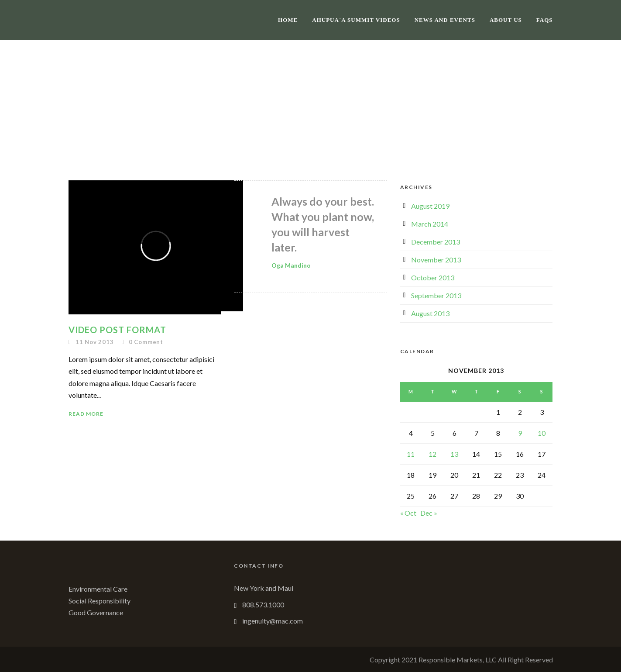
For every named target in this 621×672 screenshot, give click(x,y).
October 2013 (433, 277)
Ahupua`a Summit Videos (356, 20)
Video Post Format (117, 330)
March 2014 (430, 224)
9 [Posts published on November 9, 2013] (520, 433)
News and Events (445, 20)
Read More (86, 414)
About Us (506, 20)
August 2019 (430, 206)
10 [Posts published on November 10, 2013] (542, 433)
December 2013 (436, 242)
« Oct (408, 513)
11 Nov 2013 (95, 342)
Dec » (429, 513)
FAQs (545, 20)
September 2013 (436, 295)
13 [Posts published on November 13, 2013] (454, 454)
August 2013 (430, 313)
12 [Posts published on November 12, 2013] (432, 454)
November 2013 (436, 260)
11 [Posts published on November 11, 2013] (411, 454)
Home (288, 20)
